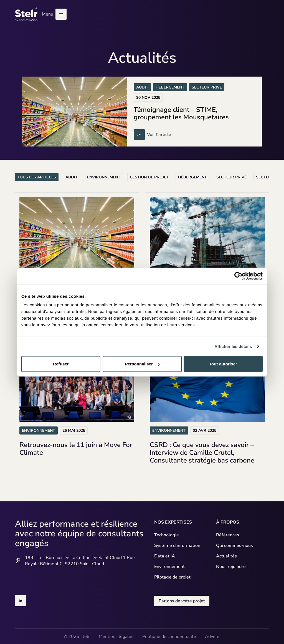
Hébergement (192, 177)
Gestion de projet (149, 177)
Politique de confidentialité (169, 637)
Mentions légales (116, 637)
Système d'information (177, 545)
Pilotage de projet (172, 577)
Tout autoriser (223, 364)
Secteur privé (231, 177)
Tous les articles (37, 177)
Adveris (213, 637)
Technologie (167, 535)
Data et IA (165, 556)
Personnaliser (142, 364)
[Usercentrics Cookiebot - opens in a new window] (238, 276)
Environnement (104, 177)
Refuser (61, 364)
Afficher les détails (233, 346)
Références (228, 535)
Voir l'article (154, 135)
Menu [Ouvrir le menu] (54, 14)
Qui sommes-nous (234, 545)
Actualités (226, 556)
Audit (72, 177)
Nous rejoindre (231, 567)
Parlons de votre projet (182, 601)
